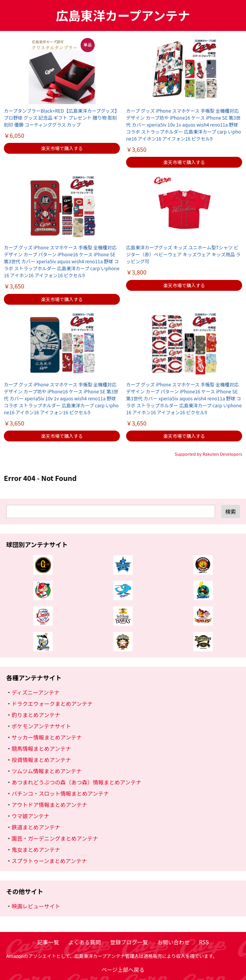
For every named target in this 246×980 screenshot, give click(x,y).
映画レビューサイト (36, 906)
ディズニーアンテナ (36, 692)
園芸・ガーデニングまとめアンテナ (55, 838)
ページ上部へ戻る (123, 970)
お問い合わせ (173, 942)
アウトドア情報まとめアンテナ (49, 805)
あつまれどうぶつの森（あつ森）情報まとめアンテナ (76, 782)
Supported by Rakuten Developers (208, 454)
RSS (204, 942)
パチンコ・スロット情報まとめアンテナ (60, 793)
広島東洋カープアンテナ (123, 15)
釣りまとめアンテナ (36, 715)
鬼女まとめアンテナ (36, 850)
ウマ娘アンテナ (30, 816)
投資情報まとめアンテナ (41, 760)
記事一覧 (48, 942)
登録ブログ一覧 (129, 942)
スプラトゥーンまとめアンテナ (49, 861)
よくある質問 (84, 942)
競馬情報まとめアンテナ (41, 748)
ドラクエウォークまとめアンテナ (52, 704)
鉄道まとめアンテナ (36, 827)
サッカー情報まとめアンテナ (47, 737)
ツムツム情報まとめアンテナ (47, 771)
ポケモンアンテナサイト (41, 726)
